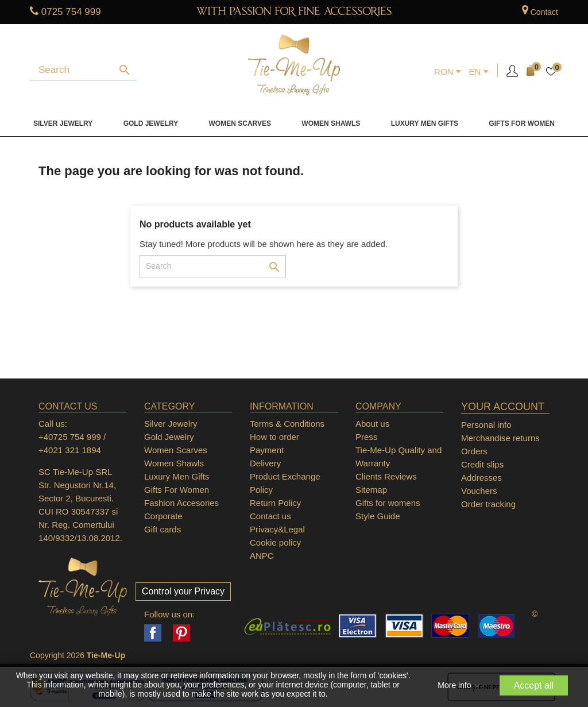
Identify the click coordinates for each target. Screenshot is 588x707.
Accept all (534, 685)
